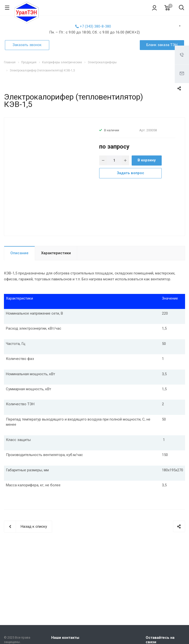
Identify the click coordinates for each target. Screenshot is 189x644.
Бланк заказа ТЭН (162, 45)
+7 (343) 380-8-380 (95, 26)
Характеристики (56, 253)
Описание (19, 253)
